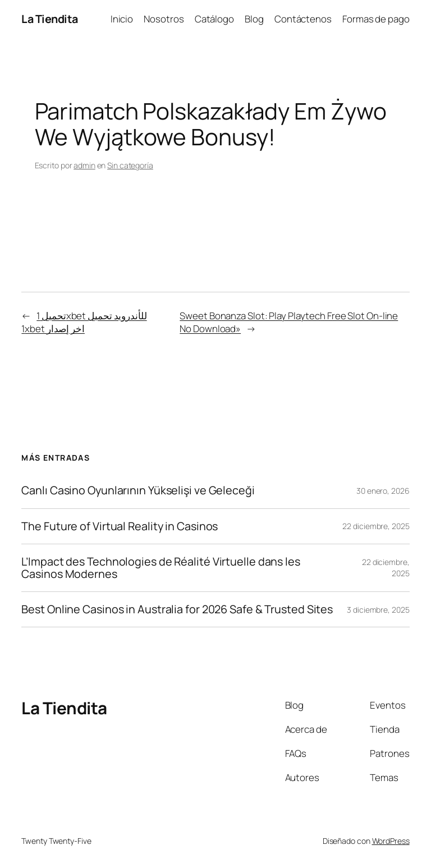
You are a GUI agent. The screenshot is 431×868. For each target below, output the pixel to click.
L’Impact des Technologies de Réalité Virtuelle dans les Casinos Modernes (161, 568)
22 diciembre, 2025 (376, 526)
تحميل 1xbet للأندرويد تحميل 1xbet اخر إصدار (84, 322)
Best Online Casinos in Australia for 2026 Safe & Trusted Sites (177, 609)
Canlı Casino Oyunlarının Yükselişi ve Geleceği (138, 490)
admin (84, 165)
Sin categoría (130, 165)
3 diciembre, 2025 (378, 610)
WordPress (391, 841)
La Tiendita (50, 19)
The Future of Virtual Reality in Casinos (120, 526)
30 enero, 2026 (383, 491)
